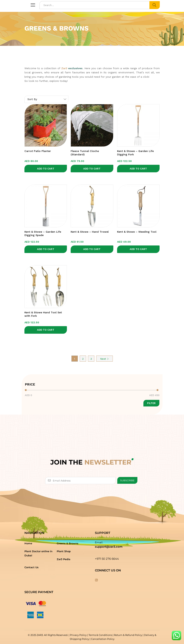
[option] (92, 57)
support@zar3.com (109, 547)
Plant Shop (64, 551)
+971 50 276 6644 (107, 559)
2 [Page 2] (83, 359)
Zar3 (64, 68)
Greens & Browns (68, 543)
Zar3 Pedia (64, 559)
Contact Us (31, 567)
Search (155, 5)
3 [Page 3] (91, 359)
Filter (151, 403)
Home (28, 543)
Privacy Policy (78, 635)
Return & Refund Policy (128, 635)
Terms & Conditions (100, 635)
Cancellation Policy (103, 639)
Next (104, 359)
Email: (99, 542)
